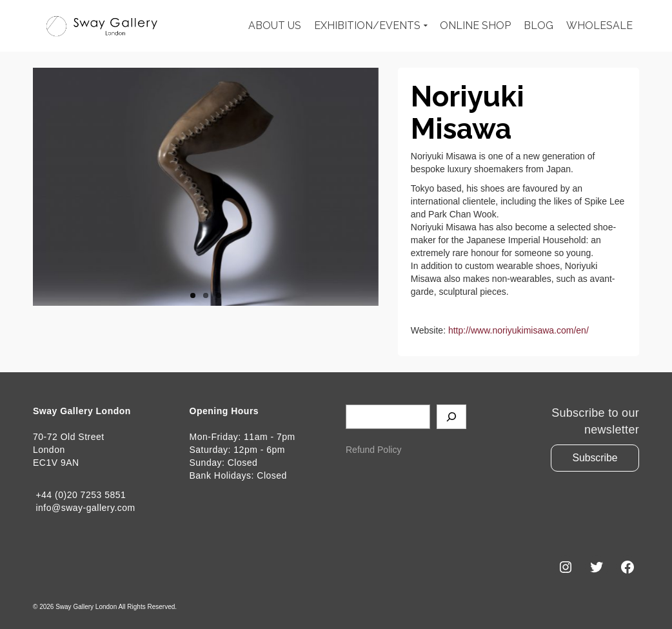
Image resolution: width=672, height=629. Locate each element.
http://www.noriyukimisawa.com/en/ (519, 330)
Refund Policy (373, 450)
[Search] (451, 417)
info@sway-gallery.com (84, 508)
